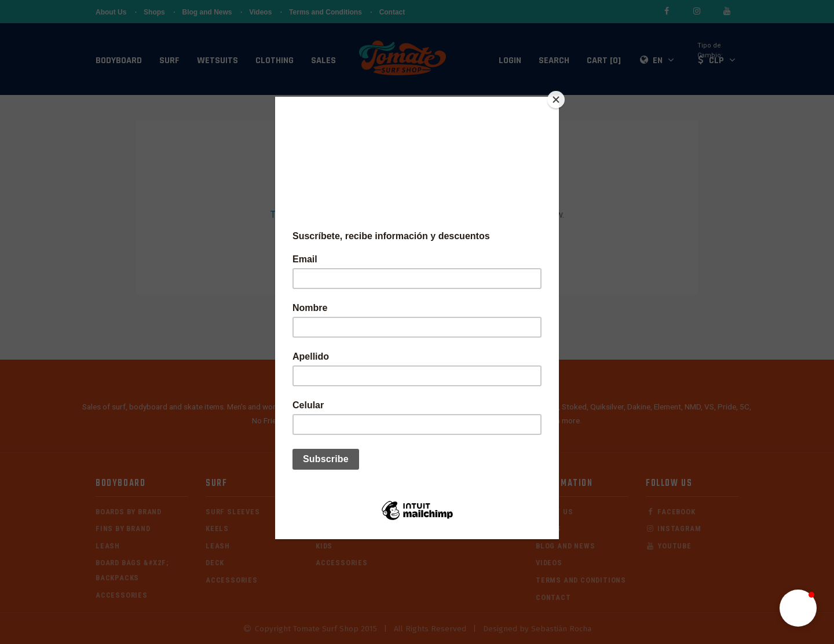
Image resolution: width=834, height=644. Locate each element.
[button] (798, 608)
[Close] (556, 100)
